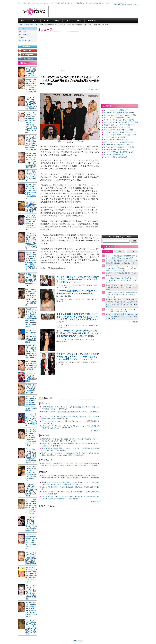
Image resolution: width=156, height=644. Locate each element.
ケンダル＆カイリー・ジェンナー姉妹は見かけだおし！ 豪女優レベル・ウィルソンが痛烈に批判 (78, 280)
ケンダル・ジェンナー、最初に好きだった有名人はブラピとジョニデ (65, 412)
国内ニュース (23, 35)
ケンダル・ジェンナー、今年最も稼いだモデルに (120, 132)
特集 (46, 21)
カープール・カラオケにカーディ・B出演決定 (119, 120)
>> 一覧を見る (134, 322)
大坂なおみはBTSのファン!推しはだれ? (117, 127)
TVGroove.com (78, 641)
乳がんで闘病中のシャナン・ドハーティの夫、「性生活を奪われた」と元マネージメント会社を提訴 (122, 287)
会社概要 (118, 5)
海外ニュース (35, 24)
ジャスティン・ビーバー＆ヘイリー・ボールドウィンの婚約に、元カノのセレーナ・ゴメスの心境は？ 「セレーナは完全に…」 (122, 268)
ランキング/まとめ (25, 41)
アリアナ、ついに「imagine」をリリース (117, 145)
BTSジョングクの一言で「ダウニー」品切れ (119, 130)
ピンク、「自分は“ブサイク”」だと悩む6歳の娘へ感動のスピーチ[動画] (66, 487)
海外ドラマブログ (57, 21)
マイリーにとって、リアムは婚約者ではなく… (119, 142)
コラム (79, 21)
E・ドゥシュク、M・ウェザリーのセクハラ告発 (120, 115)
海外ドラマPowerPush (92, 21)
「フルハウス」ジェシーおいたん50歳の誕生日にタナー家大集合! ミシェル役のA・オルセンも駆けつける (122, 295)
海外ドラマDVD (68, 21)
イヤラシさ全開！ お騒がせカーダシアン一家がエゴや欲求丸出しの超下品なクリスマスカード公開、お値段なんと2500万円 (78, 317)
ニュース (26, 24)
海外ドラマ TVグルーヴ (23, 21)
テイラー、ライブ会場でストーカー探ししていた (120, 135)
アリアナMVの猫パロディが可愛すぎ (116, 150)
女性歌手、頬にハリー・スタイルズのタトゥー (119, 125)
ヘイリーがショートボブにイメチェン (116, 140)
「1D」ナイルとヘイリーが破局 (114, 137)
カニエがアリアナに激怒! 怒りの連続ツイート (119, 113)
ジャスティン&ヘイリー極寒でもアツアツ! (118, 110)
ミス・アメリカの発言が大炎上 (114, 155)
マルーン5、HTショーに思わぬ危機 (116, 157)
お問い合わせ (125, 5)
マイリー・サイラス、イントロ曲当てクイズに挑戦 (121, 122)
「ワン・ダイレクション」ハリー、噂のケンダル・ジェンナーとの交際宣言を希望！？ (70, 421)
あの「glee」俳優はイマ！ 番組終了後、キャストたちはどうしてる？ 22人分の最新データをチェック (122, 280)
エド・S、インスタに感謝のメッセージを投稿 (119, 147)
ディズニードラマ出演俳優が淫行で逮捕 (117, 117)
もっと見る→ (95, 431)
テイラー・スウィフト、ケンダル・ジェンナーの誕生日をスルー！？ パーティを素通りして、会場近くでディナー (78, 357)
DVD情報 (22, 38)
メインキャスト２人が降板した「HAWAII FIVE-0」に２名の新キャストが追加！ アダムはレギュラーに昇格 (122, 316)
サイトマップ (134, 5)
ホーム (20, 24)
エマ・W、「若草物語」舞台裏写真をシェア (119, 152)
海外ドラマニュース (34, 21)
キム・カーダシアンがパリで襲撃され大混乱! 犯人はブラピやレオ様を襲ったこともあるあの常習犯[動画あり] (77, 333)
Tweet (63, 71)
